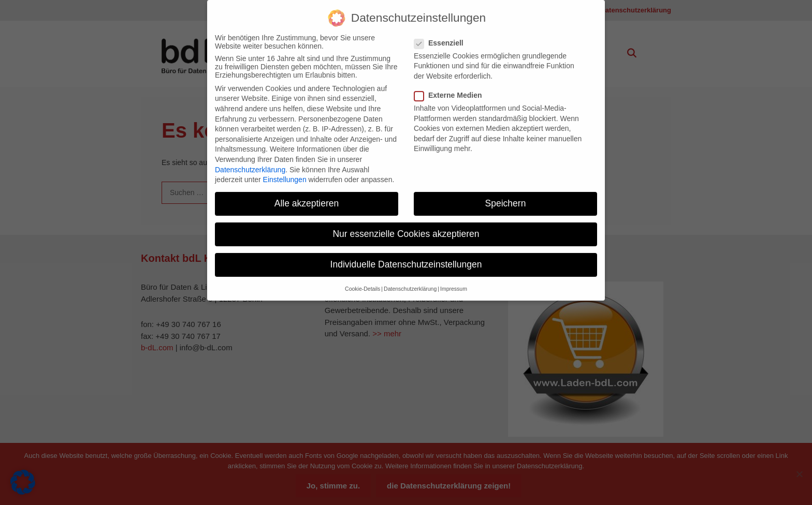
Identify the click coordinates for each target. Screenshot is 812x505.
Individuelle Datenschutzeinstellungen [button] (406, 257)
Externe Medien (451, 88)
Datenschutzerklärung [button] (410, 281)
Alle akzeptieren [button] (307, 196)
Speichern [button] (506, 196)
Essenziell (442, 36)
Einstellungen (285, 172)
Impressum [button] (454, 281)
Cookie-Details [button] (363, 281)
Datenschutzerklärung (250, 162)
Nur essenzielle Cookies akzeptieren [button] (406, 227)
